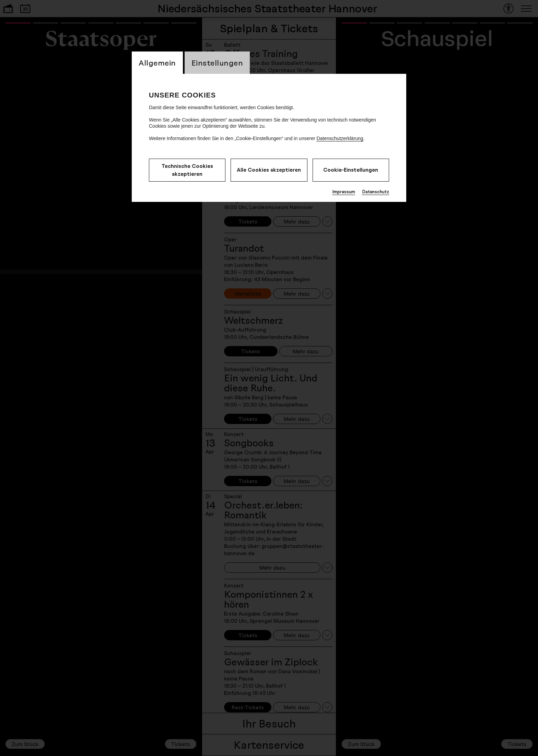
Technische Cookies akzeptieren (187, 170)
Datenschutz (376, 192)
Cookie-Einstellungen (351, 170)
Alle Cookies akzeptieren (269, 170)
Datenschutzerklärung (340, 138)
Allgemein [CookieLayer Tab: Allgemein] (157, 63)
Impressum (344, 192)
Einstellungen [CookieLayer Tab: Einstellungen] (217, 63)
